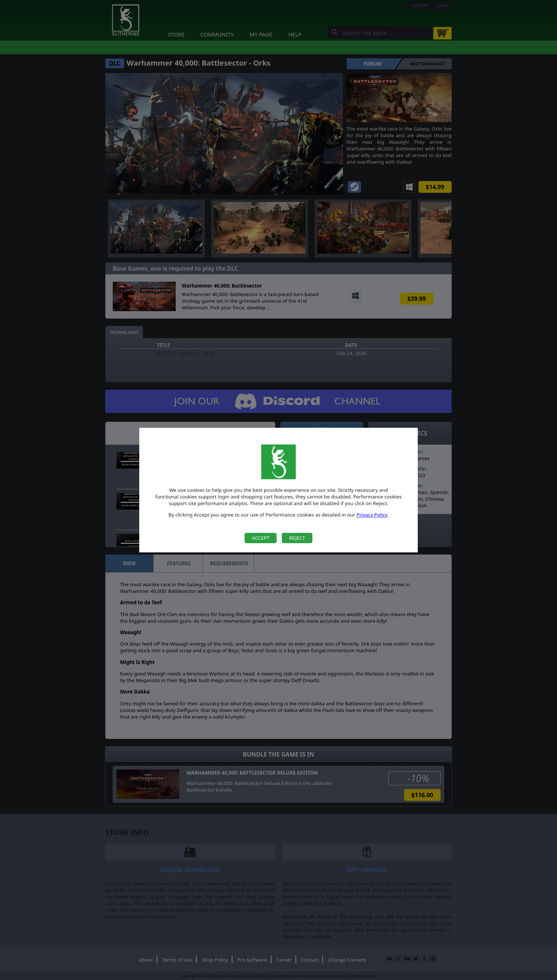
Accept (261, 538)
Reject (297, 538)
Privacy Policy (372, 515)
